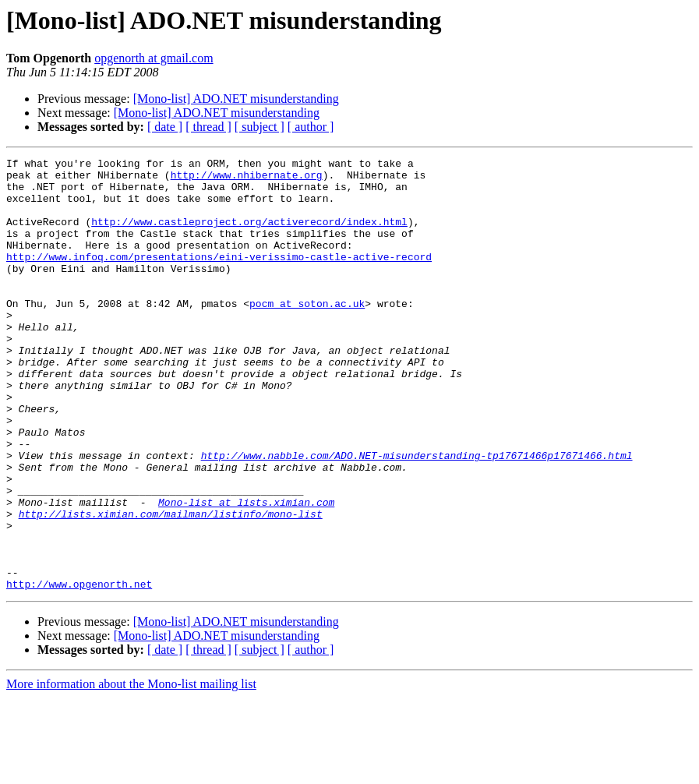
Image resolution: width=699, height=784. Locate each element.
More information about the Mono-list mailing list (131, 770)
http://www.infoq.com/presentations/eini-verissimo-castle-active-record (219, 277)
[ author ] (311, 127)
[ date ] (165, 127)
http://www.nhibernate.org (247, 179)
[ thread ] (208, 127)
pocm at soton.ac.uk (307, 334)
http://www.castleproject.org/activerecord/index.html (249, 235)
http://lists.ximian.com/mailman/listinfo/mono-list (171, 586)
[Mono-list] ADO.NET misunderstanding (236, 99)
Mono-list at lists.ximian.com (246, 572)
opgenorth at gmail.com (154, 58)
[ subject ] (259, 127)
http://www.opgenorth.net (79, 670)
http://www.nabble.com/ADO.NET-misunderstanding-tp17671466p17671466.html (417, 516)
